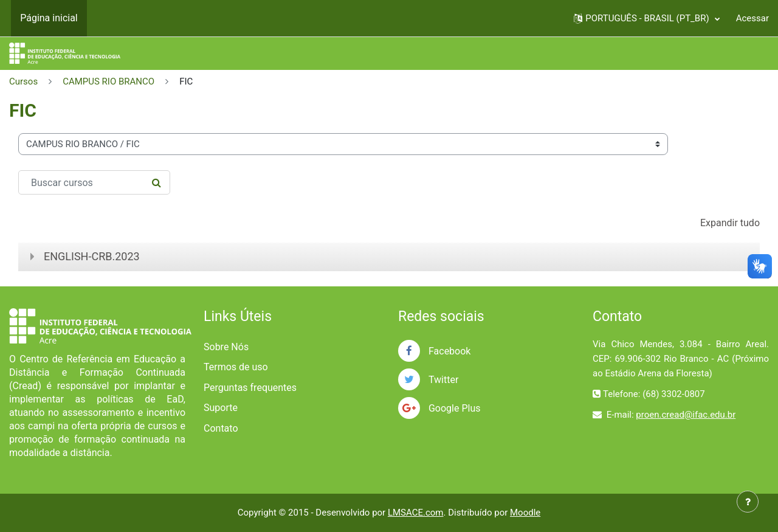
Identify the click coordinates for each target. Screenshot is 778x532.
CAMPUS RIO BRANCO (108, 81)
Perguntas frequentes (250, 388)
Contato (221, 428)
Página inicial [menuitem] (49, 18)
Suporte (221, 408)
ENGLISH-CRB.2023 (92, 256)
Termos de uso (236, 367)
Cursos (23, 81)
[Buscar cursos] (94, 182)
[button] (646, 18)
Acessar (752, 18)
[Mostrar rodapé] (748, 502)
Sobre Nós (226, 347)
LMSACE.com (416, 513)
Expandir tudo (730, 223)
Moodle (525, 513)
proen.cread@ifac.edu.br (686, 415)
